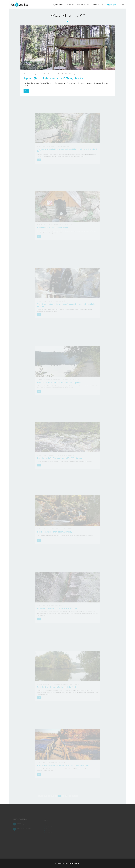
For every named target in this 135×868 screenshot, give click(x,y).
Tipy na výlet (111, 5)
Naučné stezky (32, 73)
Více (28, 90)
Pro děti (122, 5)
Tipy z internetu (55, 73)
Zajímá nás (70, 5)
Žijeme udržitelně (98, 5)
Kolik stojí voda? (83, 5)
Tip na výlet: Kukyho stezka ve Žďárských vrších (55, 78)
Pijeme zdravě (58, 5)
